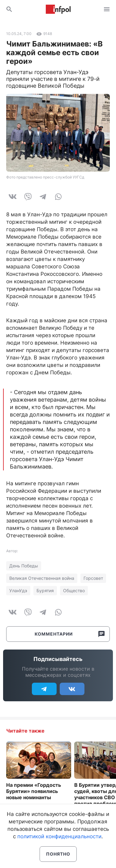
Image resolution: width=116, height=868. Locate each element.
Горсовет (93, 578)
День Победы (24, 566)
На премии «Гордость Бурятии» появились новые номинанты (34, 791)
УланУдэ (18, 590)
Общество (74, 590)
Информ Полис (58, 9)
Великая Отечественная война (42, 578)
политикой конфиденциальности (59, 836)
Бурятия (45, 590)
